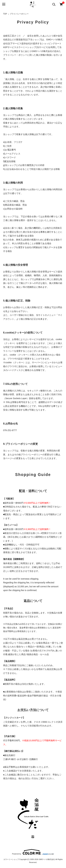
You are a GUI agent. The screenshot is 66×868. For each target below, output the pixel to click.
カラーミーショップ (26, 47)
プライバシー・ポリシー (15, 55)
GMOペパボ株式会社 (47, 859)
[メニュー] (4, 4)
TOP (5, 14)
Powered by (33, 852)
